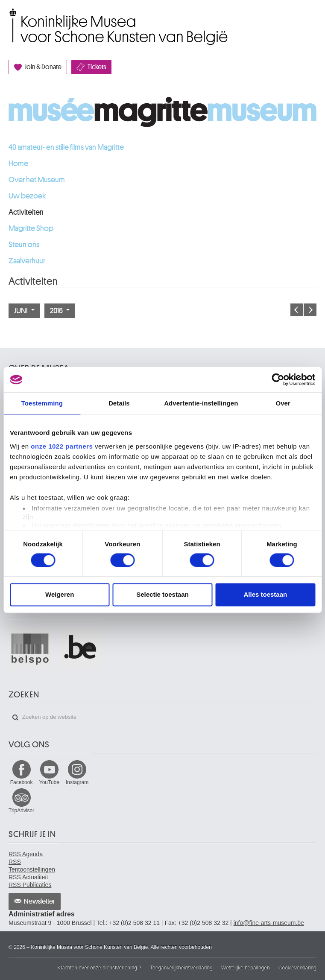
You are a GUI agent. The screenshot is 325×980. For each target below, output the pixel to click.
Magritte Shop (31, 228)
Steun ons (24, 245)
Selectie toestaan (162, 595)
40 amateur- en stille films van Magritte (66, 147)
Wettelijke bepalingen (246, 968)
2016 (60, 311)
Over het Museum (37, 180)
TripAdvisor (21, 811)
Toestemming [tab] (42, 403)
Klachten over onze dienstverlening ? (99, 968)
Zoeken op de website (15, 717)
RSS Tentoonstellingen (32, 866)
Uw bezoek (27, 196)
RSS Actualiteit (28, 877)
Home (18, 163)
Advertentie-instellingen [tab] (201, 403)
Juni (24, 311)
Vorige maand (297, 310)
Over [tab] (283, 403)
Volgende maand (310, 310)
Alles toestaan (265, 595)
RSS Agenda (26, 854)
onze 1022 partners (62, 446)
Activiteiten (26, 212)
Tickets (97, 67)
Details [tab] (119, 403)
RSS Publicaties (30, 885)
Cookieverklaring (297, 968)
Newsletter (40, 901)
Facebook (22, 782)
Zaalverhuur (27, 261)
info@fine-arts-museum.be (269, 923)
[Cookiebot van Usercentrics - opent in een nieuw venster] (278, 379)
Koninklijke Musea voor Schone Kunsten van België (10, 18)
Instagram (77, 782)
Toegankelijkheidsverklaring (181, 968)
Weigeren (60, 595)
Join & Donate (43, 67)
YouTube (49, 782)
